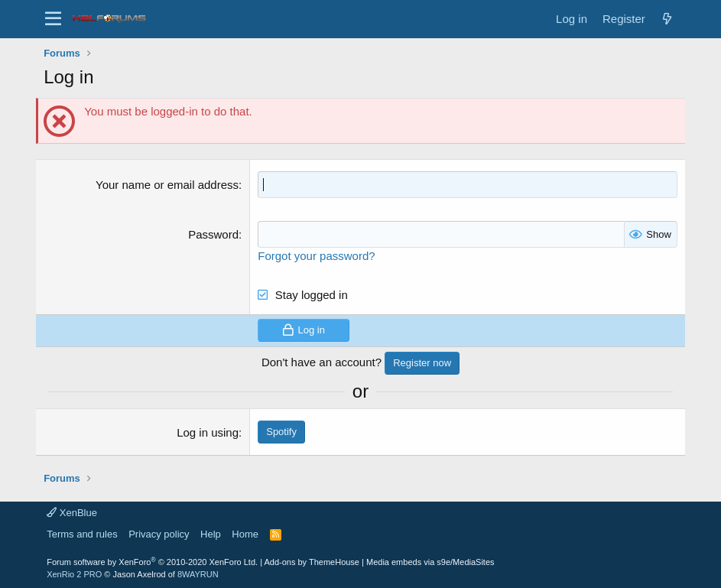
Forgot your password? (316, 256)
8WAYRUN (198, 574)
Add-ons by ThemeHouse (312, 562)
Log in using (208, 432)
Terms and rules (82, 534)
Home (245, 534)
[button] (53, 19)
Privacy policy (159, 534)
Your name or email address (167, 185)
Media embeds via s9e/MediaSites (430, 562)
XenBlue (72, 513)
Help (211, 534)
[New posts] (667, 19)
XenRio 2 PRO (74, 574)
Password (213, 234)
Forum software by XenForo (152, 562)
